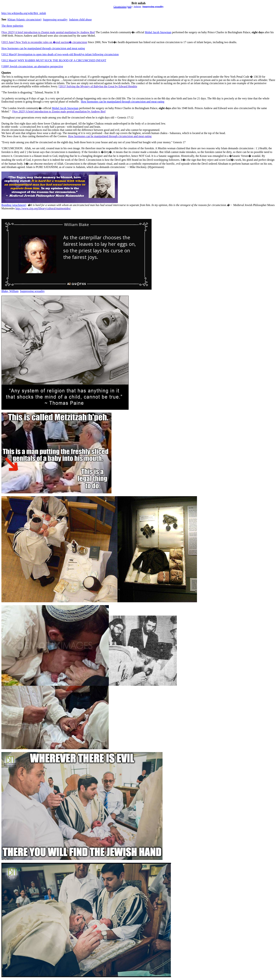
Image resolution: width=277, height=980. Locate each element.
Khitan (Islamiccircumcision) (24, 20)
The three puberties (12, 26)
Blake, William (10, 291)
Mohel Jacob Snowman (158, 32)
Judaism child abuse (80, 20)
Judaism (137, 6)
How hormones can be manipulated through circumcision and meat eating (43, 48)
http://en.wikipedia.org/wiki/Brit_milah (24, 13)
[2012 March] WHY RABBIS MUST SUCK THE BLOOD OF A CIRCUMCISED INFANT (54, 60)
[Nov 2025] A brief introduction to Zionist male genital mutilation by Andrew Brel (48, 32)
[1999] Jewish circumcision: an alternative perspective (32, 66)
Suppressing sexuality (153, 6)
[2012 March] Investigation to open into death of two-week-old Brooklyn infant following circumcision (60, 54)
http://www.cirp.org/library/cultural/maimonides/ (43, 208)
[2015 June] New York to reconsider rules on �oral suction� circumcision (44, 42)
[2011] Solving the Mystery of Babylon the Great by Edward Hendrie (98, 86)
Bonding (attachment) (14, 205)
